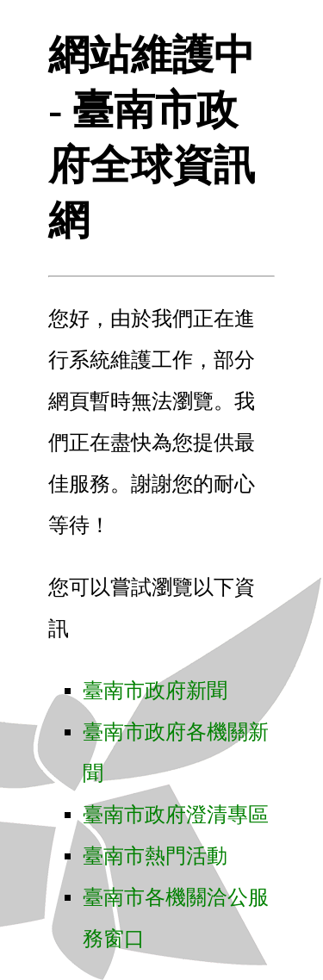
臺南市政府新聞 (155, 691)
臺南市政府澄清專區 (176, 815)
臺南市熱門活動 (155, 856)
